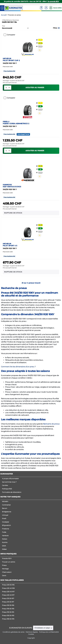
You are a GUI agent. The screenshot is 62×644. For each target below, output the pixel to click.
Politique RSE (7, 489)
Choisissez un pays (42, 628)
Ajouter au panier (35, 88)
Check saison (7, 572)
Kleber (4, 549)
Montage (5, 569)
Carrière (5, 485)
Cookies (31, 634)
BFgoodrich (6, 525)
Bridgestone (7, 512)
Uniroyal (5, 515)
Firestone (5, 529)
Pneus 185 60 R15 (8, 619)
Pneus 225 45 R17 (8, 595)
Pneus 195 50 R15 (8, 615)
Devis (4, 576)
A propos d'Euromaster (10, 479)
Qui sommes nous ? (9, 482)
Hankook (5, 536)
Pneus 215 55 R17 (8, 602)
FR (58, 4)
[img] (40, 50)
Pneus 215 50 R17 (8, 598)
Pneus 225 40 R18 (8, 588)
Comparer (11, 35)
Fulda (4, 532)
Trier (3, 26)
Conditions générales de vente (13, 632)
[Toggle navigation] (2, 8)
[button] (57, 28)
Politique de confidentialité (49, 632)
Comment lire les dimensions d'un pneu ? (18, 367)
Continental (6, 505)
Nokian (5, 539)
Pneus (4, 565)
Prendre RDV (7, 558)
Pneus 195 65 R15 (8, 609)
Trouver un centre (9, 562)
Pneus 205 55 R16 (8, 585)
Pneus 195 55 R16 (8, 605)
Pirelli (4, 519)
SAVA (4, 546)
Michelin (5, 501)
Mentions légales (32, 632)
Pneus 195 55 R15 (8, 612)
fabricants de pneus (51, 424)
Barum (5, 508)
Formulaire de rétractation (12, 492)
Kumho (5, 542)
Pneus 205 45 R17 (8, 592)
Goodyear (6, 522)
